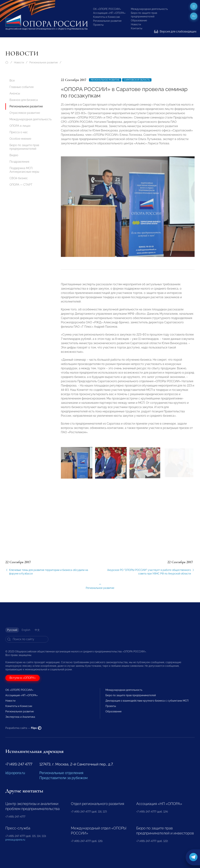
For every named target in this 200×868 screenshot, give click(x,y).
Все (12, 81)
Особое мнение (20, 139)
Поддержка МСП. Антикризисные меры (24, 170)
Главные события (21, 87)
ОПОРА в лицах (20, 126)
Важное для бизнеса (24, 100)
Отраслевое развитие (25, 113)
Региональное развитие (107, 21)
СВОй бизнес (19, 178)
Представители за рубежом (63, 778)
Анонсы (15, 93)
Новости (136, 24)
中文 (37, 630)
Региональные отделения (61, 773)
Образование (139, 20)
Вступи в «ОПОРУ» (23, 678)
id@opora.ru (15, 773)
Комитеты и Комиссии (106, 17)
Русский (12, 630)
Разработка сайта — (23, 728)
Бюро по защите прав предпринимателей (24, 147)
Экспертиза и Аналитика (20, 717)
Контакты (137, 28)
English (26, 630)
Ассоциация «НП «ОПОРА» (109, 13)
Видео (14, 155)
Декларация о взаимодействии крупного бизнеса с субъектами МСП (147, 701)
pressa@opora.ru (15, 840)
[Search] (27, 639)
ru (194, 16)
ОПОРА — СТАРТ (21, 185)
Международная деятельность (149, 9)
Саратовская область (137, 80)
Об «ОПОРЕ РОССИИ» (107, 9)
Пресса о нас (19, 132)
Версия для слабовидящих (175, 32)
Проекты (98, 25)
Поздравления (19, 162)
